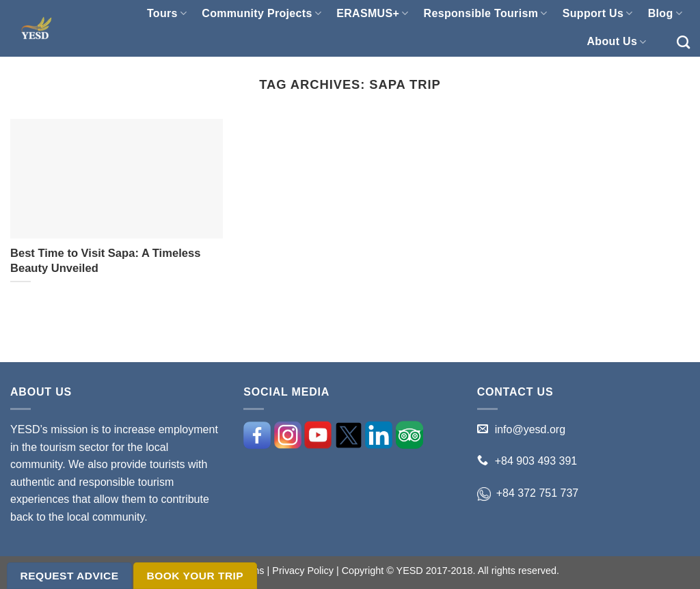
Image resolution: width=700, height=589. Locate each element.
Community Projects (261, 13)
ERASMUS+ (372, 13)
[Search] (683, 42)
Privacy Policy (303, 571)
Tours (167, 13)
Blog (665, 13)
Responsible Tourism (486, 13)
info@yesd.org (530, 429)
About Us (616, 42)
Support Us (598, 13)
